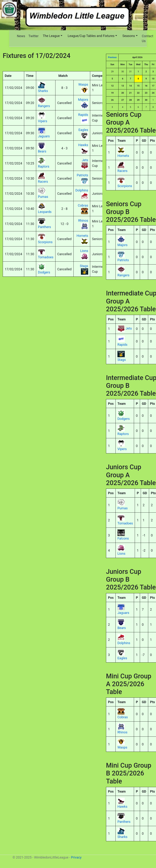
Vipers (122, 449)
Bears (122, 628)
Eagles (122, 658)
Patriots (123, 260)
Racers (122, 171)
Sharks (122, 837)
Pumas (123, 508)
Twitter (33, 36)
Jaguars (123, 613)
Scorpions (125, 186)
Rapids (122, 345)
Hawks (122, 807)
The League (51, 36)
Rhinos (122, 732)
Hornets (123, 156)
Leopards (45, 212)
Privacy (76, 857)
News (21, 36)
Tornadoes (125, 523)
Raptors (123, 434)
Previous (112, 57)
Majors (122, 245)
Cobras (123, 717)
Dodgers (124, 419)
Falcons (123, 538)
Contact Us (148, 38)
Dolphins (124, 643)
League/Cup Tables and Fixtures (91, 36)
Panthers (124, 822)
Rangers (123, 275)
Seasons (129, 36)
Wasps (122, 747)
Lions (121, 553)
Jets (129, 328)
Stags (122, 360)
